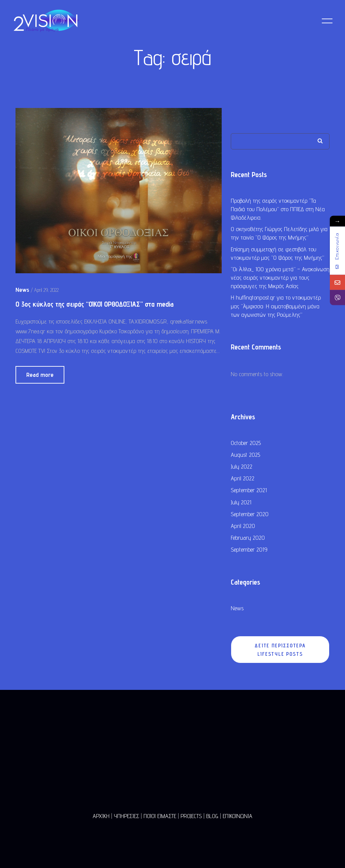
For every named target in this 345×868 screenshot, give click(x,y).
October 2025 (246, 444)
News (237, 609)
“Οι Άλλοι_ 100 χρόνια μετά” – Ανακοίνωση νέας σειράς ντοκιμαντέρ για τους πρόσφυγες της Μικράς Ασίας (280, 278)
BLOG (212, 816)
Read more (40, 376)
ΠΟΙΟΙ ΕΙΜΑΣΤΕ (160, 816)
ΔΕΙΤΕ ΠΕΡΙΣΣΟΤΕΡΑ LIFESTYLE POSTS (280, 651)
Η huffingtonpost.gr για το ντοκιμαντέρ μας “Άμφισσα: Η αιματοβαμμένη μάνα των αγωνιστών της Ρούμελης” (276, 307)
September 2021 (249, 491)
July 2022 (242, 467)
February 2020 (248, 539)
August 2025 (245, 456)
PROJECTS (191, 816)
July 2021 (241, 503)
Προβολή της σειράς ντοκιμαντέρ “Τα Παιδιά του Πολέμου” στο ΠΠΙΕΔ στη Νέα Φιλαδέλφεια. (278, 210)
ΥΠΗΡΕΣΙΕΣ (127, 816)
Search (320, 142)
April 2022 (243, 479)
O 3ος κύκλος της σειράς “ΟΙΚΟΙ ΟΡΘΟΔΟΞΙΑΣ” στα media (95, 305)
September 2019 (249, 550)
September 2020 (250, 515)
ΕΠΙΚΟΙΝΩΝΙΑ (238, 816)
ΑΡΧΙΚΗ (101, 816)
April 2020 (243, 527)
